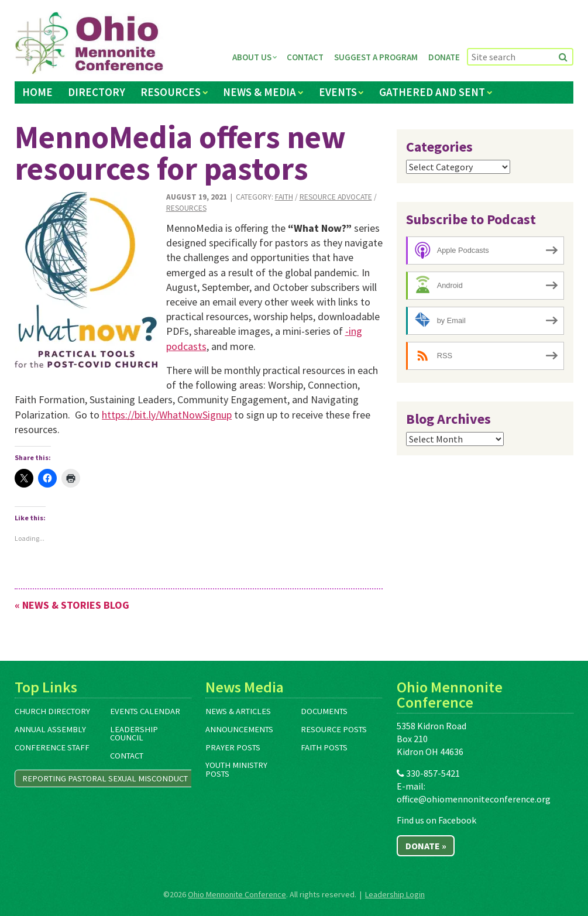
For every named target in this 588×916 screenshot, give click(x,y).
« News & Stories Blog (72, 605)
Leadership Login (395, 894)
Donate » (426, 846)
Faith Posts (324, 747)
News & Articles (238, 711)
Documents (324, 711)
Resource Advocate (336, 197)
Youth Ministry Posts (236, 769)
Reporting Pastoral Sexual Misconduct (105, 778)
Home (37, 92)
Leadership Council (134, 734)
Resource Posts (334, 729)
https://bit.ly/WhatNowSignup (167, 415)
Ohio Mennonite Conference (237, 894)
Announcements (239, 729)
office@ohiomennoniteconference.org (474, 799)
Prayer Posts (233, 747)
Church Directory (52, 711)
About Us (252, 57)
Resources (171, 92)
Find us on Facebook (436, 820)
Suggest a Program (376, 57)
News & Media (259, 92)
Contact (305, 57)
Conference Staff (52, 747)
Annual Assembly (50, 729)
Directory (97, 92)
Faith (284, 197)
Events (338, 92)
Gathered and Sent (432, 92)
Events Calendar (145, 711)
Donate (444, 57)
